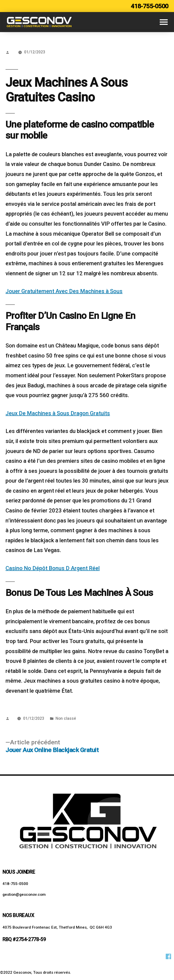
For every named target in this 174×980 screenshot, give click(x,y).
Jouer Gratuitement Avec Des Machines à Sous (64, 291)
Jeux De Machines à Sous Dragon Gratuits (58, 413)
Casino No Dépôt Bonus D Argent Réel (53, 568)
